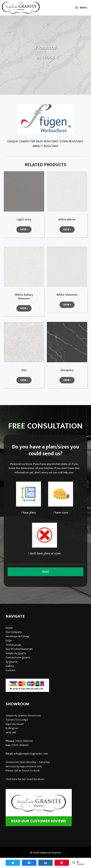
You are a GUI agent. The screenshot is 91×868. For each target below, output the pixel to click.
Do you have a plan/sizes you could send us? (45, 450)
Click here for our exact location (25, 779)
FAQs (9, 640)
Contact (11, 670)
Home (9, 628)
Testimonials (13, 645)
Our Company (14, 632)
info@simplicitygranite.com (31, 754)
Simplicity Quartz (16, 653)
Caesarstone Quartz (18, 657)
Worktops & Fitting (17, 636)
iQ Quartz (11, 662)
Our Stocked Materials (19, 649)
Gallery (10, 666)
